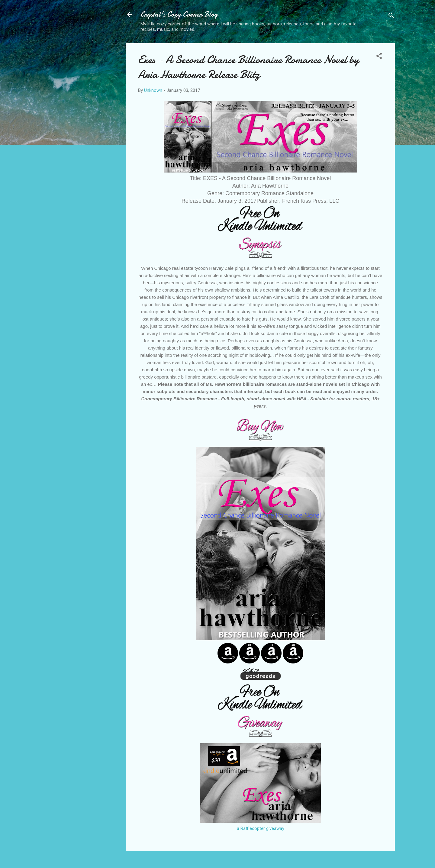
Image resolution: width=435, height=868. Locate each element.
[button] (379, 57)
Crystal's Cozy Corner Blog (179, 14)
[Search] (391, 16)
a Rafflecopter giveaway (261, 828)
